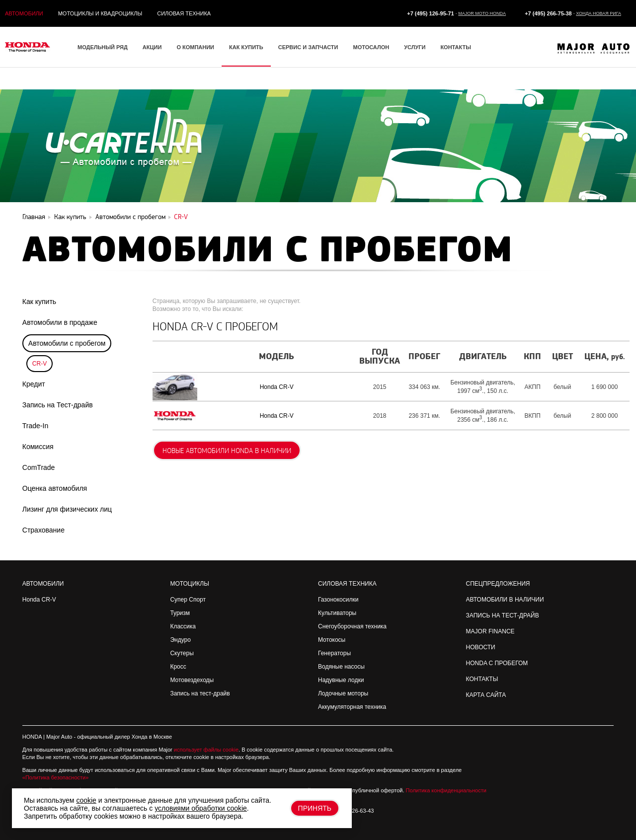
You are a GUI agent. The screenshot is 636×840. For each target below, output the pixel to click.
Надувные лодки (341, 680)
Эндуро (180, 640)
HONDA (32, 737)
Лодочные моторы (343, 693)
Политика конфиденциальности (446, 790)
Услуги (415, 47)
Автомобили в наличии (505, 600)
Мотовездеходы (192, 680)
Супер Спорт (188, 600)
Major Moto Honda (482, 13)
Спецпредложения (498, 584)
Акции (152, 47)
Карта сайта (486, 695)
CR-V (40, 364)
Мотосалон (371, 47)
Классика (183, 626)
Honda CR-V (277, 387)
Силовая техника (184, 13)
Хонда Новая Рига (598, 13)
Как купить (246, 47)
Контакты (456, 47)
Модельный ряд (103, 47)
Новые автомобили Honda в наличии (227, 451)
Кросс (178, 667)
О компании (195, 47)
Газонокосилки (338, 600)
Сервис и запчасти (308, 47)
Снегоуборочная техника (352, 626)
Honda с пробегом (497, 663)
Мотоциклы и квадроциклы (100, 13)
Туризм (180, 613)
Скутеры (182, 653)
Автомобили (24, 13)
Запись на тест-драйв (200, 693)
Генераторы (334, 653)
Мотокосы (332, 640)
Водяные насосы (341, 667)
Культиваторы (337, 613)
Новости (481, 647)
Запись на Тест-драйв (503, 615)
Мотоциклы (189, 584)
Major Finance (490, 631)
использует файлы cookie (206, 750)
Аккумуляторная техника (352, 707)
